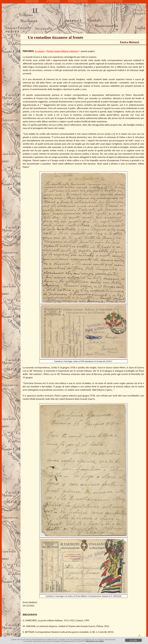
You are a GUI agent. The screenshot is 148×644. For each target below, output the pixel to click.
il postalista (53, 2)
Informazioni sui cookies (95, 641)
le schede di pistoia (78, 2)
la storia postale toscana (109, 2)
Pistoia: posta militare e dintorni (62, 51)
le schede (40, 51)
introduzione (32, 2)
